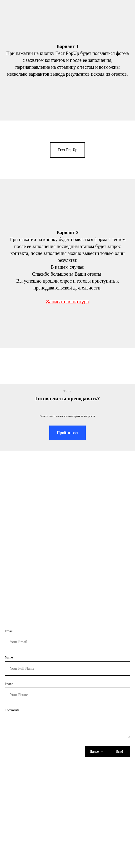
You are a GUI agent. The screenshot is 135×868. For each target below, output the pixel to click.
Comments (12, 710)
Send (120, 752)
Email (9, 631)
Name (9, 657)
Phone (9, 684)
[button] (67, 150)
